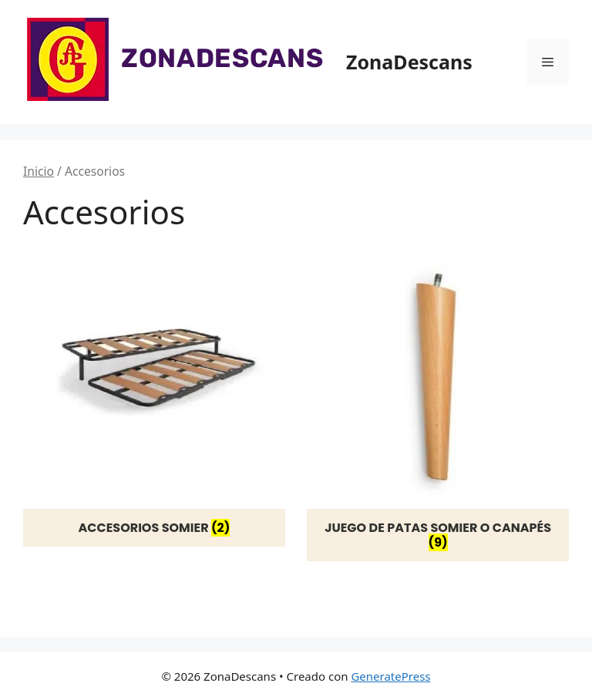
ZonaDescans (409, 62)
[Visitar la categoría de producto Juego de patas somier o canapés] (438, 404)
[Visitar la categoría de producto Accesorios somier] (154, 397)
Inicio (39, 171)
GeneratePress (390, 676)
